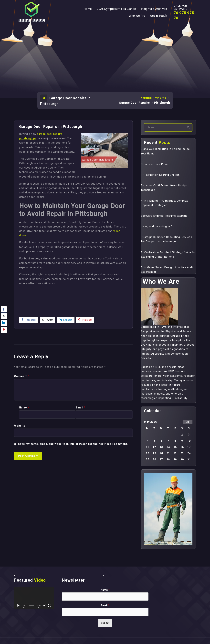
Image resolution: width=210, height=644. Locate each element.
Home (147, 98)
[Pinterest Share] (85, 320)
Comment (22, 471)
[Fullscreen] (50, 606)
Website (20, 520)
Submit (105, 623)
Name (24, 502)
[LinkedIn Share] (66, 320)
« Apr (188, 422)
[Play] (18, 606)
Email (81, 502)
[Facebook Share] (29, 320)
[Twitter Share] (47, 320)
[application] (34, 598)
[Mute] (45, 606)
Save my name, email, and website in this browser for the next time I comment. (73, 538)
